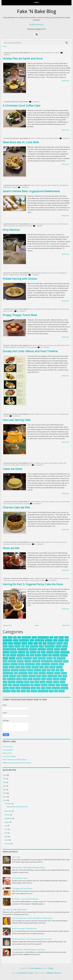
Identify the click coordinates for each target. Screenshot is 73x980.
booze (45, 224)
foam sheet (50, 652)
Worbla (61, 664)
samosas (6, 688)
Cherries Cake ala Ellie (16, 507)
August (7, 822)
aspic (23, 667)
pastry (5, 685)
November (8, 811)
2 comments (36, 102)
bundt (43, 579)
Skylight (21, 664)
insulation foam (24, 640)
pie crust (37, 685)
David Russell (53, 463)
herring (44, 676)
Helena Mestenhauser (10, 649)
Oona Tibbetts (25, 581)
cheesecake (23, 670)
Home (5, 46)
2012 (4, 793)
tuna (28, 691)
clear (49, 670)
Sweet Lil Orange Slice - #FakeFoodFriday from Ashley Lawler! (32, 918)
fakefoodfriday (26, 637)
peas (10, 685)
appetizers (50, 649)
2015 (4, 782)
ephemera (40, 345)
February (7, 844)
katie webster (11, 679)
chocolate (6, 652)
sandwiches (64, 655)
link (55, 345)
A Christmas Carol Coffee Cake (21, 105)
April (6, 837)
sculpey (12, 688)
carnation (59, 667)
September (8, 818)
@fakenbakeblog (38, 24)
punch (5, 311)
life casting (37, 679)
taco (18, 691)
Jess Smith (28, 661)
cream (30, 673)
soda (38, 688)
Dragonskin (42, 658)
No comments (21, 311)
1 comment (39, 226)
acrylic (33, 138)
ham (63, 542)
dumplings (42, 673)
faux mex (57, 673)
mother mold (21, 655)
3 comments (35, 275)
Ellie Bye (62, 502)
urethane (58, 646)
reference (7, 347)
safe (50, 655)
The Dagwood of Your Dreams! (22, 889)
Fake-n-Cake (16, 857)
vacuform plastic (43, 691)
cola (62, 670)
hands (39, 676)
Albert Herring (35, 414)
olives (37, 682)
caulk (46, 414)
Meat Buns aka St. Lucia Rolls (21, 142)
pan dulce (49, 682)
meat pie (63, 679)
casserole (64, 649)
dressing (38, 273)
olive (32, 682)
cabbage (52, 667)
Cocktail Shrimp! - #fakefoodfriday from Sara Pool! (29, 950)
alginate (12, 667)
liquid (62, 309)
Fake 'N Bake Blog (37, 11)
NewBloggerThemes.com (54, 973)
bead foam (35, 667)
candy (33, 185)
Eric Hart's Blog (8, 747)
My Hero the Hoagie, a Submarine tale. (24, 929)
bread (42, 667)
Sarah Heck (50, 53)
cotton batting (23, 673)
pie (32, 685)
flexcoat (64, 673)
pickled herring (9, 275)
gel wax (57, 652)
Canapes (19, 658)
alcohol (5, 667)
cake (42, 414)
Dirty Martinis (11, 230)
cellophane (6, 670)
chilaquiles (37, 670)
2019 (4, 775)
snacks (33, 688)
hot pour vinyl (65, 652)
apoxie (18, 667)
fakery (38, 138)
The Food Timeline (9, 756)
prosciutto (52, 685)
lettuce (30, 679)
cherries (52, 502)
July (6, 826)
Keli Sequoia (36, 661)
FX (55, 658)
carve (32, 273)
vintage (34, 347)
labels (25, 679)
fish (51, 273)
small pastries (26, 688)
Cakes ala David (12, 469)
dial (27, 652)
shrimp (18, 688)
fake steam (50, 673)
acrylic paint (42, 649)
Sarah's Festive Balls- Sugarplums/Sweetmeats (31, 191)
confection (39, 185)
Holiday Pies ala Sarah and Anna (23, 58)
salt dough (42, 53)
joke (4, 679)
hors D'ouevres (52, 676)
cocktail (50, 224)
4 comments (66, 138)
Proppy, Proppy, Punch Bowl (20, 315)
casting (16, 640)
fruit (23, 646)
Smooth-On (49, 640)
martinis (49, 679)
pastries (62, 682)
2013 (4, 790)
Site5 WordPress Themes (26, 973)
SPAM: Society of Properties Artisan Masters (17, 763)
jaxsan (18, 581)
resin (24, 226)
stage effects (56, 688)
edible (5, 643)
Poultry (66, 661)
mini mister (20, 682)
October (7, 815)
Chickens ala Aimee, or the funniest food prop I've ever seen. (32, 939)
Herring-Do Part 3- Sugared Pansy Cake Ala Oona (33, 584)
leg (4, 655)
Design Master (59, 224)
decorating (21, 652)
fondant (6, 676)
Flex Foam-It (61, 658)
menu (58, 345)
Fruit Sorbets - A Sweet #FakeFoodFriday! (25, 899)
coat (53, 670)
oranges (42, 682)
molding (24, 643)
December (8, 804)
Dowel (35, 658)
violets (28, 465)
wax (26, 275)
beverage (39, 224)
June (6, 829)
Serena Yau (14, 664)
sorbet (43, 688)
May (6, 833)
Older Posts (66, 625)
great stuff (25, 676)
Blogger (51, 968)
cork (57, 502)
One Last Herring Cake (17, 420)
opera (62, 414)
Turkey (38, 664)
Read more (66, 81)
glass (19, 676)
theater (57, 53)
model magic (34, 646)
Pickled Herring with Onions (20, 279)
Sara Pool (6, 664)
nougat (27, 682)
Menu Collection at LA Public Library (15, 760)
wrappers (12, 658)
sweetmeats (7, 187)
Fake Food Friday (43, 637)
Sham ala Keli (11, 548)
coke (58, 670)
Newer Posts (8, 625)
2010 (4, 800)
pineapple (44, 685)
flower (43, 652)
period (63, 345)
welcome (62, 691)
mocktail (15, 226)
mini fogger (11, 682)
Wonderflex (54, 664)
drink (66, 224)
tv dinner (34, 691)
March (7, 840)
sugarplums (64, 185)
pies (32, 53)
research (14, 347)
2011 (4, 797)
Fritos (5, 661)
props (35, 53)
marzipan (56, 679)
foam (43, 138)
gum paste (32, 676)
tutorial (5, 658)
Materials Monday (47, 661)
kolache (19, 679)
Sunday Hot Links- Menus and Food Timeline (30, 351)
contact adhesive (8, 673)
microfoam (57, 273)
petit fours (16, 685)
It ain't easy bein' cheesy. (20, 878)
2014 (4, 786)
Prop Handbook (8, 750)
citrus (44, 670)
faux (10, 226)
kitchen (50, 345)
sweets (13, 691)
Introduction (12, 661)
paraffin (64, 273)
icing (60, 676)
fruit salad (12, 676)
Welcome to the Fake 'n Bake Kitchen (15, 910)
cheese (5, 646)
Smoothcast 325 (30, 664)
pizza (32, 655)
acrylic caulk (51, 643)
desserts (61, 640)
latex (47, 138)
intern (65, 676)
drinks (36, 673)
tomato (23, 691)
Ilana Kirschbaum (9, 581)
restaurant (21, 347)
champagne (15, 670)
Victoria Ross (46, 664)
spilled (49, 688)
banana (28, 667)
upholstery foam (50, 646)
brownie (57, 649)
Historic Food (7, 753)
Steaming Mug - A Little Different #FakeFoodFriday (28, 868)
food (45, 185)
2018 (4, 779)
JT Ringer (20, 661)
